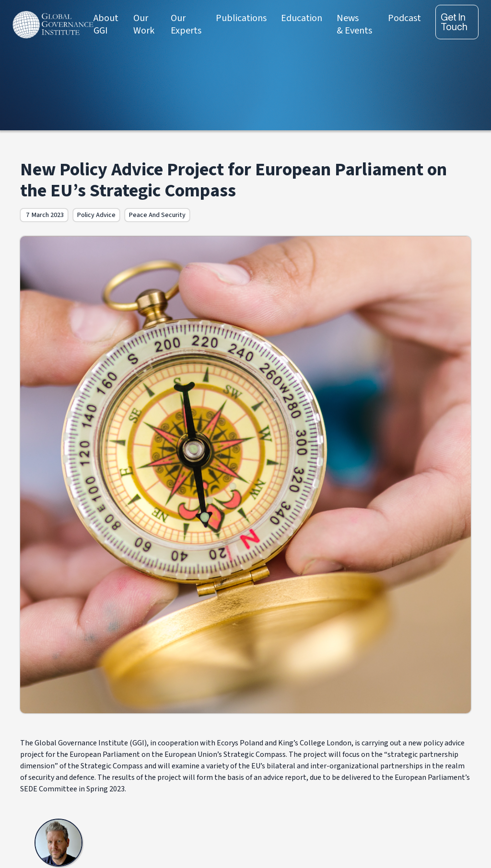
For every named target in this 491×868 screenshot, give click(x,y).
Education (302, 18)
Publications (241, 18)
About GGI (106, 24)
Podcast (404, 18)
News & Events (354, 24)
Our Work (144, 24)
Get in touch (454, 22)
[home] (53, 25)
